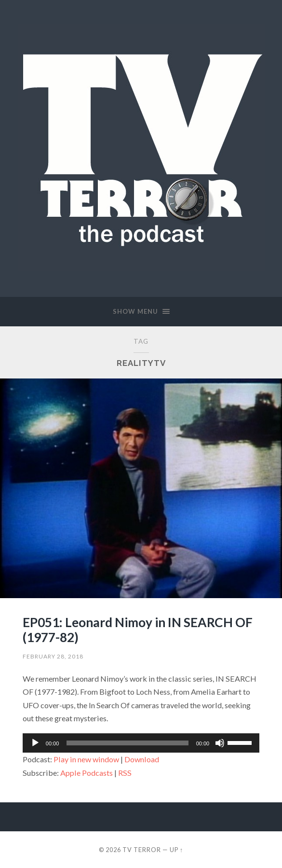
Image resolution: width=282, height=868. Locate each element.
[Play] (35, 743)
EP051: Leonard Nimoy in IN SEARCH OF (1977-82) (138, 630)
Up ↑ (176, 850)
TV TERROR (142, 850)
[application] (141, 743)
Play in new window (86, 759)
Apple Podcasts (87, 773)
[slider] (127, 743)
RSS (125, 773)
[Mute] (220, 743)
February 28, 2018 (53, 656)
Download (142, 759)
